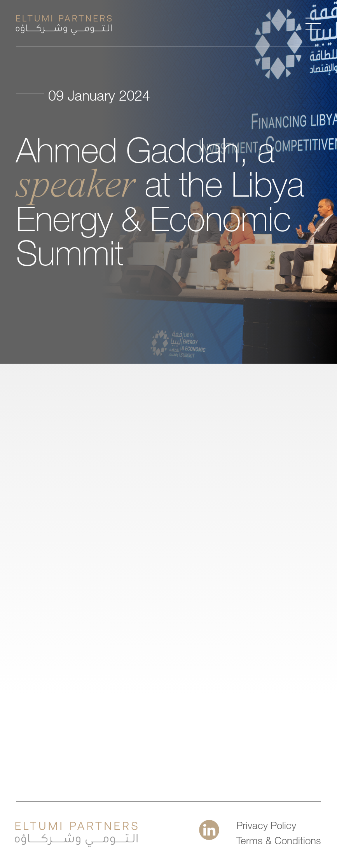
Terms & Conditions (279, 842)
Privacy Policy (266, 827)
